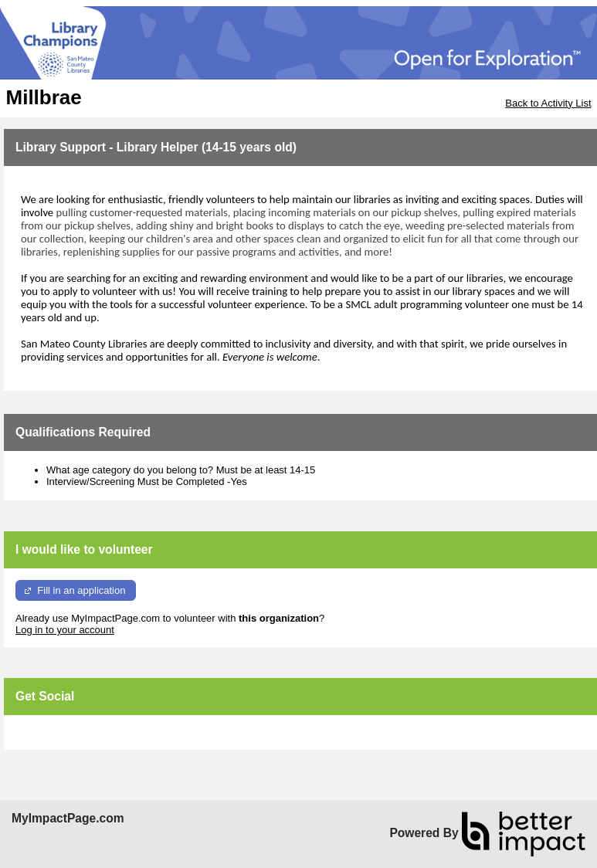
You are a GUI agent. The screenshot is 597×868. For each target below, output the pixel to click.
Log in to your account (65, 630)
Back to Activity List (548, 103)
